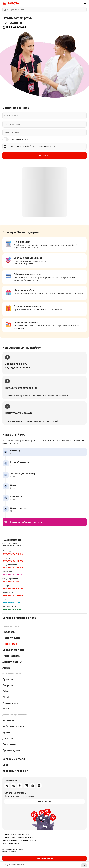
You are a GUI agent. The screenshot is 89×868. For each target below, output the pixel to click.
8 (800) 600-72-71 (12, 602)
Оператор (8, 685)
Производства (11, 750)
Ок (84, 865)
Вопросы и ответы (14, 759)
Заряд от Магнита (13, 650)
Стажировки (10, 703)
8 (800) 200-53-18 (13, 575)
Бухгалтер (9, 679)
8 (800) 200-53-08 (13, 561)
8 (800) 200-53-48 (13, 568)
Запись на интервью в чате (19, 618)
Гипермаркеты (11, 656)
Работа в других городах (11, 844)
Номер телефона (12, 124)
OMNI (6, 697)
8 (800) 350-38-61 (12, 609)
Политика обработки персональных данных (18, 838)
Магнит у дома (11, 638)
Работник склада (13, 726)
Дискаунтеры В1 (12, 662)
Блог (5, 765)
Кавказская (16, 27)
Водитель (8, 720)
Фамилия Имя (11, 116)
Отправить (44, 156)
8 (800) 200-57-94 (13, 595)
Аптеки (7, 668)
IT (6, 709)
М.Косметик (10, 644)
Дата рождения (12, 133)
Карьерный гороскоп (15, 771)
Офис (6, 691)
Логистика (9, 744)
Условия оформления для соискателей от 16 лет (19, 841)
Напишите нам (44, 802)
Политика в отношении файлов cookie (16, 835)
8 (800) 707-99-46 (13, 589)
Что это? (5, 866)
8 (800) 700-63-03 (13, 554)
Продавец (9, 632)
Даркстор (8, 738)
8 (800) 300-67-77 (13, 582)
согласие (18, 146)
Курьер (7, 732)
